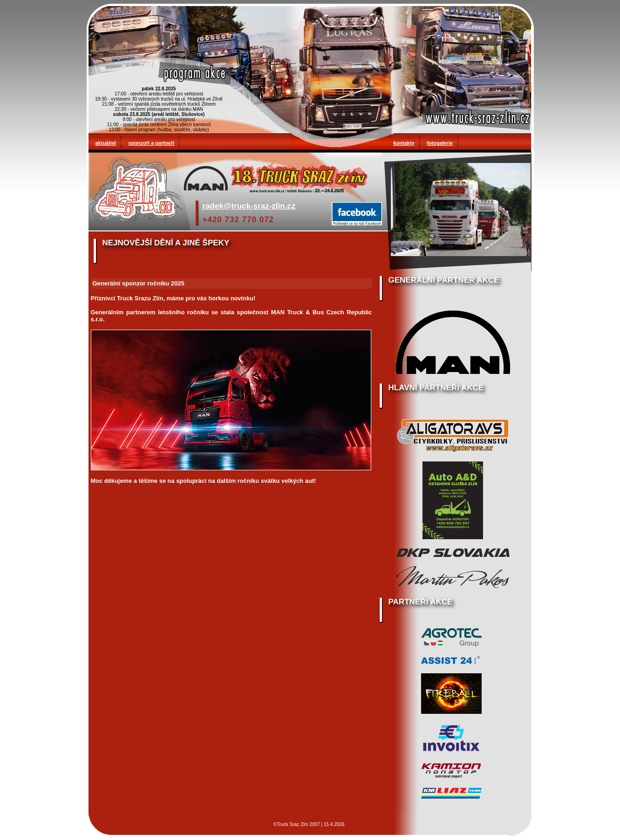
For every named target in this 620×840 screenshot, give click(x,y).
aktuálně (106, 143)
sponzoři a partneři (151, 143)
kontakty (404, 143)
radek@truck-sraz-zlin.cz (249, 206)
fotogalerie (440, 143)
